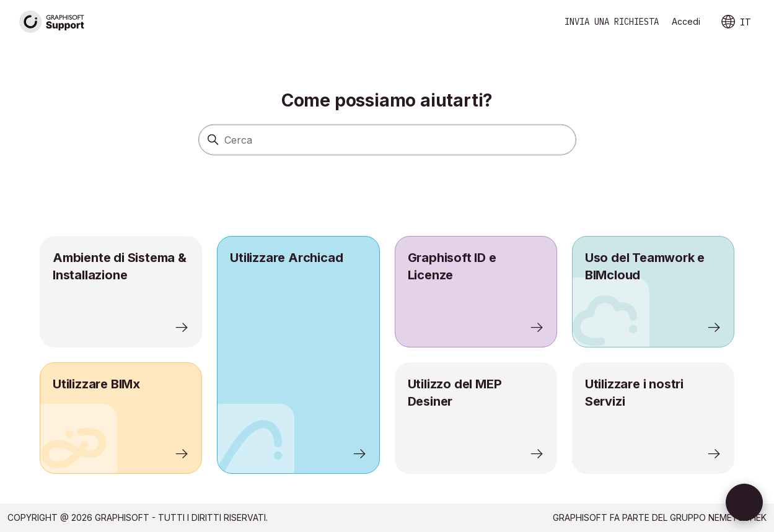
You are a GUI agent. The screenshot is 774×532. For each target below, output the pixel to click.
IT (735, 22)
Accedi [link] (686, 21)
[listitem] (298, 355)
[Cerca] (387, 139)
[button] (744, 502)
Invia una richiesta (612, 22)
